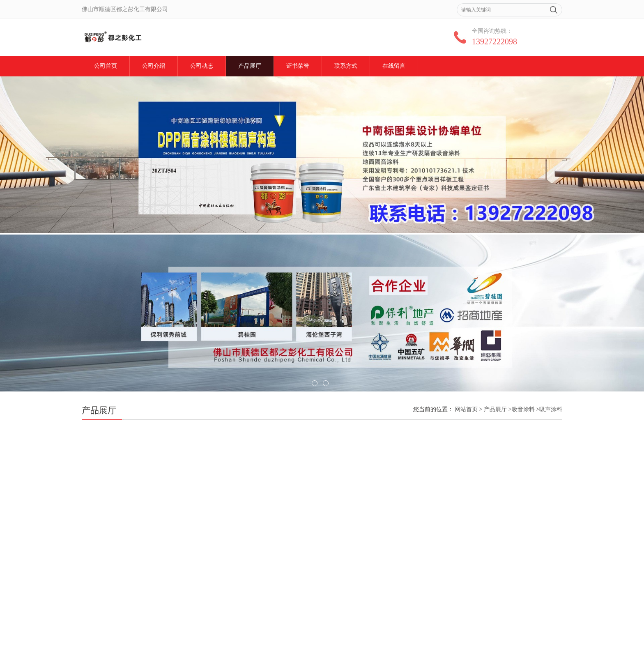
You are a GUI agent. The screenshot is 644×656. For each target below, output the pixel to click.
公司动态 (202, 66)
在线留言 (394, 66)
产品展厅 (250, 66)
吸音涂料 (523, 409)
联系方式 (346, 66)
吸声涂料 (551, 409)
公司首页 (106, 66)
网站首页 (466, 409)
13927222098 (494, 41)
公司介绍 (154, 66)
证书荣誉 (298, 66)
